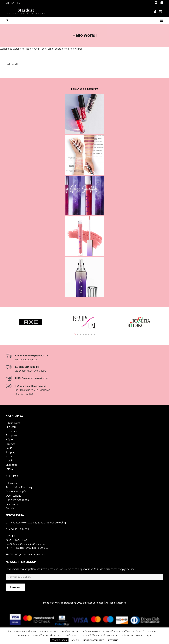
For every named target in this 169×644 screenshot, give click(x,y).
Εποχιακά (11, 465)
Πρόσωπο (11, 431)
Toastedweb (67, 603)
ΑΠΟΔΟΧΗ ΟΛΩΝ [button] (59, 640)
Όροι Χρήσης (13, 496)
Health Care (13, 423)
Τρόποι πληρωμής (16, 491)
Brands (10, 508)
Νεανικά (11, 456)
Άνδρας (10, 452)
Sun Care (11, 427)
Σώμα (9, 448)
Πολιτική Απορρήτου (18, 500)
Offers (9, 469)
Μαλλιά (10, 444)
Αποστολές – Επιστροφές (20, 487)
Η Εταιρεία (12, 483)
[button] (75, 334)
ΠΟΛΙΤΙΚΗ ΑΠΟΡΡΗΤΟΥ (94, 640)
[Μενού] (162, 20)
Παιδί (9, 461)
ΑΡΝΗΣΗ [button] (75, 640)
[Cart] (160, 11)
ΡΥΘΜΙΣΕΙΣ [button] (113, 640)
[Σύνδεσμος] (156, 3)
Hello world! (12, 64)
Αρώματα (11, 435)
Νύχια (9, 440)
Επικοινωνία (13, 504)
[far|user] (155, 11)
